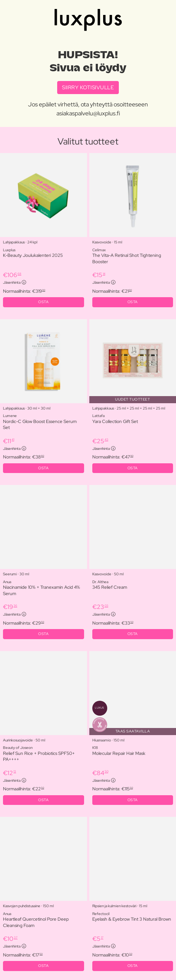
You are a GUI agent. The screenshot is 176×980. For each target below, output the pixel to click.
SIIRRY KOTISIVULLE (88, 87)
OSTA (43, 302)
